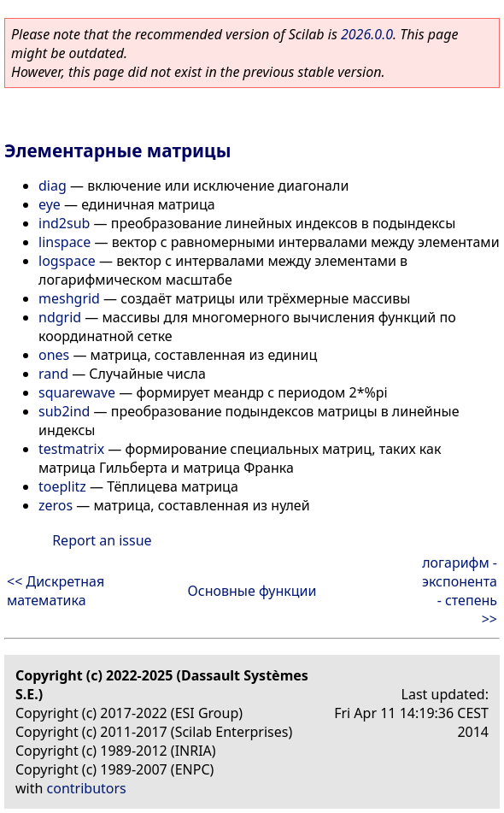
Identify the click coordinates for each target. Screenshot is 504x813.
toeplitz (62, 486)
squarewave (77, 392)
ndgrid (60, 317)
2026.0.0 (367, 34)
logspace (67, 261)
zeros (56, 505)
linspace (64, 242)
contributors (87, 788)
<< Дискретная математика (56, 591)
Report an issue (102, 540)
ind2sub (64, 223)
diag (53, 186)
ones (54, 355)
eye (50, 204)
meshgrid (69, 298)
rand (53, 374)
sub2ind (64, 411)
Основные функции (252, 591)
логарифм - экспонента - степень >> (460, 591)
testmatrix (71, 449)
